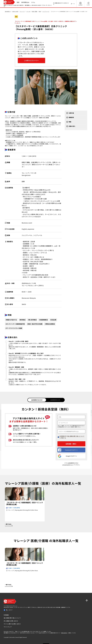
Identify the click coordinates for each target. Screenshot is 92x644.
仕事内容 (70, 113)
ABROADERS (64, 633)
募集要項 (70, 117)
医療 (16, 17)
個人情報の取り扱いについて (76, 436)
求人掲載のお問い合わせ (11, 621)
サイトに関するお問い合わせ (12, 624)
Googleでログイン (68, 456)
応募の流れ (71, 126)
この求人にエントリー (31, 60)
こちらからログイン (67, 465)
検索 (18, 2)
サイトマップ (8, 627)
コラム (33, 2)
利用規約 (62, 436)
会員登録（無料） (71, 444)
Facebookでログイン (68, 450)
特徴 (69, 122)
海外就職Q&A (25, 2)
